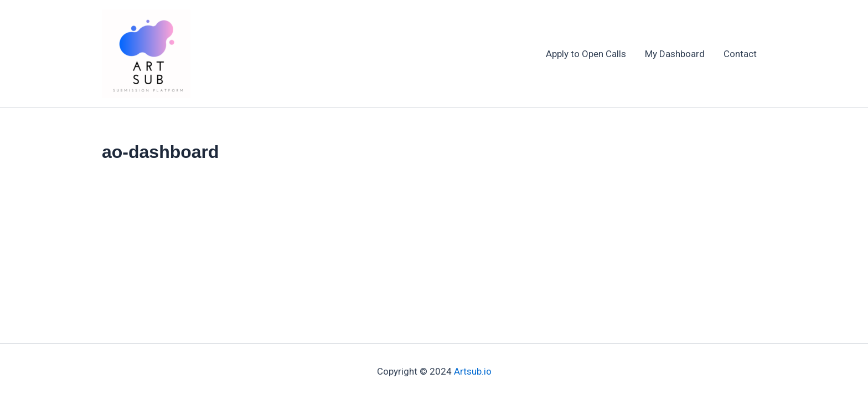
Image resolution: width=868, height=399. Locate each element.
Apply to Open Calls (586, 54)
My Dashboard (675, 54)
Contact (740, 54)
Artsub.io (473, 371)
